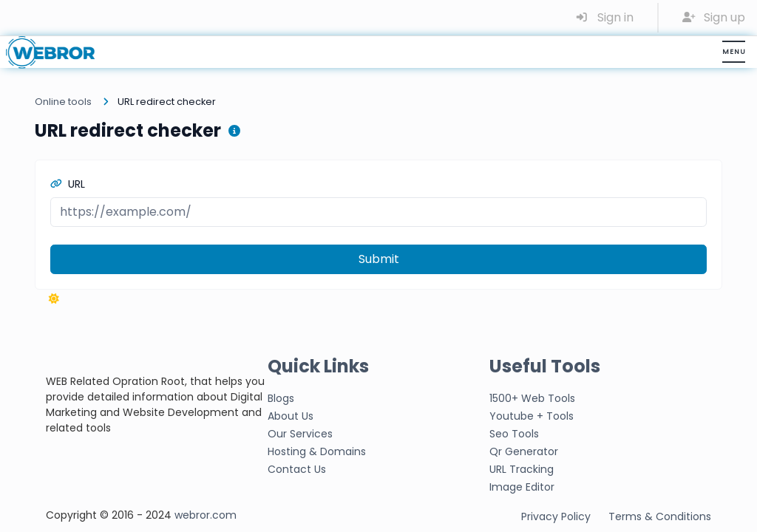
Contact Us (297, 469)
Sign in (604, 17)
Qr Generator (524, 451)
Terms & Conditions (660, 516)
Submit (379, 259)
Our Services (300, 434)
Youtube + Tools (532, 416)
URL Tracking (522, 469)
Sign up (714, 17)
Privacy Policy (556, 516)
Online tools (63, 102)
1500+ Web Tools (532, 398)
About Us (291, 416)
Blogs (281, 398)
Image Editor (522, 487)
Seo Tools (514, 434)
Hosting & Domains (317, 451)
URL (68, 184)
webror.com (206, 515)
